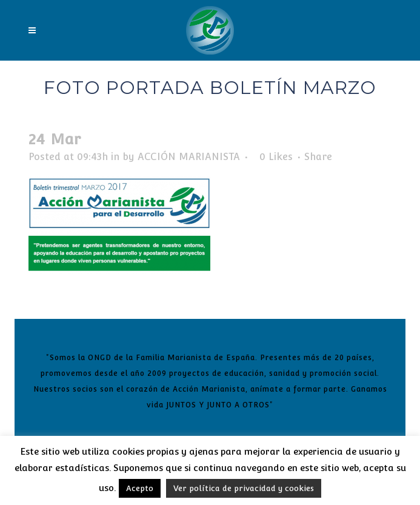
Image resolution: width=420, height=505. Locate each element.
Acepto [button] (140, 488)
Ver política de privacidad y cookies (244, 488)
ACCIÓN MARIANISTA (189, 157)
